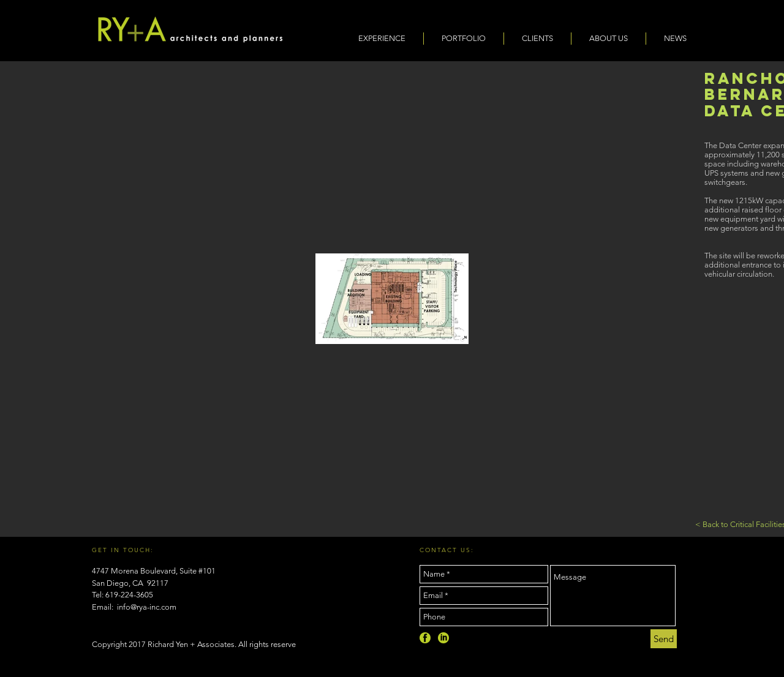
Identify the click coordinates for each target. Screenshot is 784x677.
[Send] (664, 639)
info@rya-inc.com (147, 607)
